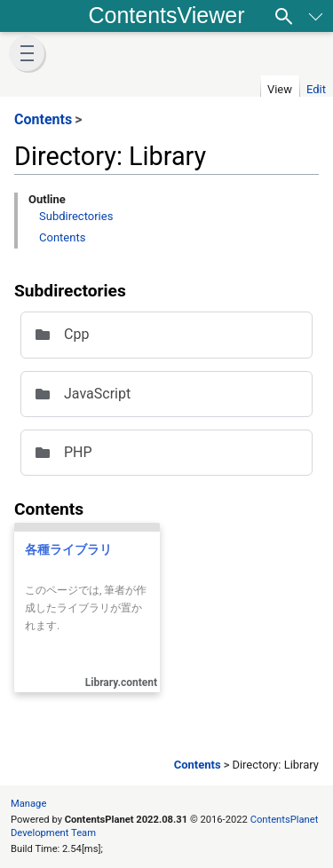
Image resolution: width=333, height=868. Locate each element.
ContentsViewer (166, 15)
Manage (28, 804)
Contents (62, 237)
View (280, 89)
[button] (27, 53)
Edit (316, 89)
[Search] (284, 16)
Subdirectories (76, 216)
